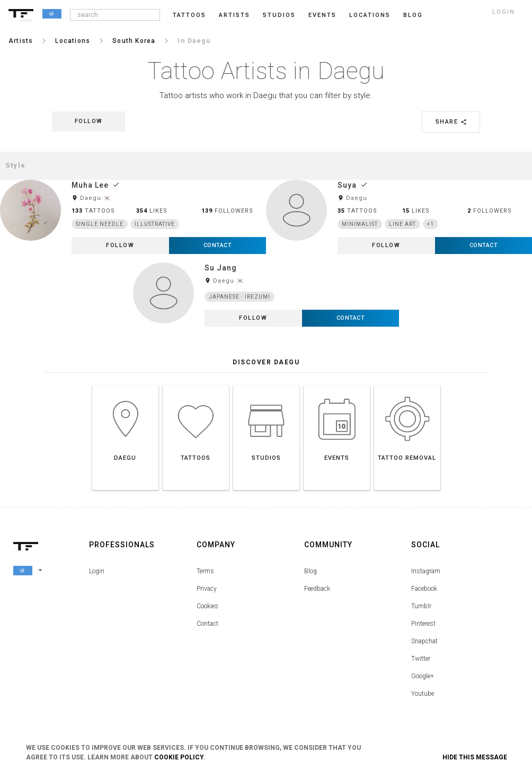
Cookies (207, 606)
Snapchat (424, 641)
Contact (207, 624)
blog (413, 15)
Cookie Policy (179, 757)
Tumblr (421, 606)
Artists (234, 15)
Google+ (423, 676)
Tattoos (189, 15)
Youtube (423, 694)
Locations (370, 15)
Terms (205, 571)
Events (322, 15)
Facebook (424, 589)
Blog (311, 571)
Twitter (421, 659)
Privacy (207, 589)
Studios (279, 15)
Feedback (317, 589)
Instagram (426, 571)
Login (97, 571)
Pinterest (423, 624)
